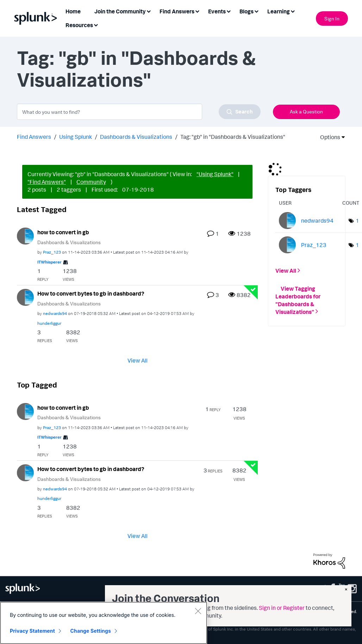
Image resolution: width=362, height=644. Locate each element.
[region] (104, 623)
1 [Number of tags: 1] (357, 221)
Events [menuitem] (217, 11)
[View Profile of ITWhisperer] (49, 262)
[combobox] (139, 112)
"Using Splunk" (215, 174)
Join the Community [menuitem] (120, 11)
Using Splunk (76, 137)
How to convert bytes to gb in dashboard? (91, 293)
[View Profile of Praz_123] (52, 252)
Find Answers (34, 137)
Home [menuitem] (73, 11)
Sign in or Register (282, 608)
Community (91, 182)
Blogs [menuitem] (246, 11)
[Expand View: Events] (229, 11)
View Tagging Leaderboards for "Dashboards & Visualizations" (298, 300)
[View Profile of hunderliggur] (49, 323)
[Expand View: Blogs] (256, 11)
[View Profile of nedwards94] (55, 313)
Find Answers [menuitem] (177, 11)
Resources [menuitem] (79, 25)
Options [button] (328, 137)
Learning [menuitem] (279, 11)
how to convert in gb (63, 232)
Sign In (332, 18)
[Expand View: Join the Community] (149, 11)
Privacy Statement (32, 631)
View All (138, 360)
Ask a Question (306, 112)
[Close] (198, 611)
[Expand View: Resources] (96, 24)
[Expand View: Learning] (293, 11)
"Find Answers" (47, 182)
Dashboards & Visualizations (136, 137)
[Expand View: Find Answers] (197, 11)
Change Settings (91, 631)
